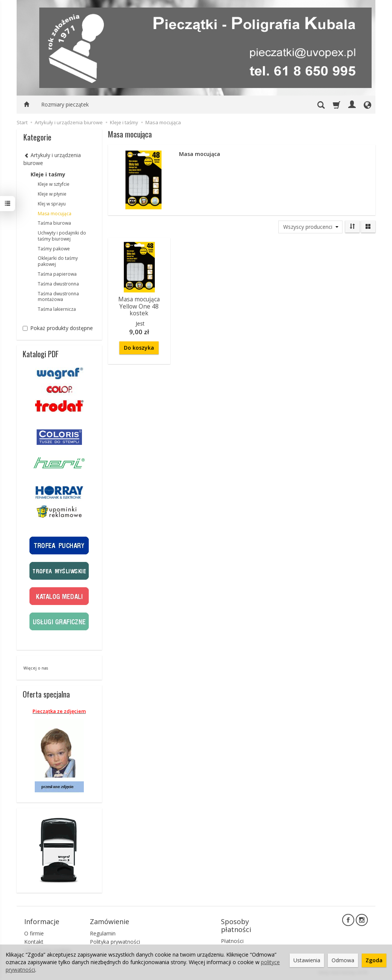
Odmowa (343, 960)
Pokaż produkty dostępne (58, 328)
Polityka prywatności (115, 942)
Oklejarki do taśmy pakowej (58, 261)
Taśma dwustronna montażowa (58, 297)
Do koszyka (139, 348)
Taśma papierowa (57, 274)
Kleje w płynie (52, 194)
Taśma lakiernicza (57, 309)
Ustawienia (307, 960)
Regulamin (103, 933)
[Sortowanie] (352, 227)
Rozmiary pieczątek (65, 104)
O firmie (34, 933)
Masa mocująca (55, 214)
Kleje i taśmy (48, 174)
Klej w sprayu (52, 204)
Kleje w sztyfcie (54, 184)
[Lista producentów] (310, 227)
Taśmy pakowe (54, 249)
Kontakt (34, 942)
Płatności (232, 941)
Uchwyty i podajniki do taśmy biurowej (62, 236)
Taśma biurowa (54, 223)
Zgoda (374, 960)
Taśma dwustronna (58, 284)
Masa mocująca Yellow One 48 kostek (139, 306)
